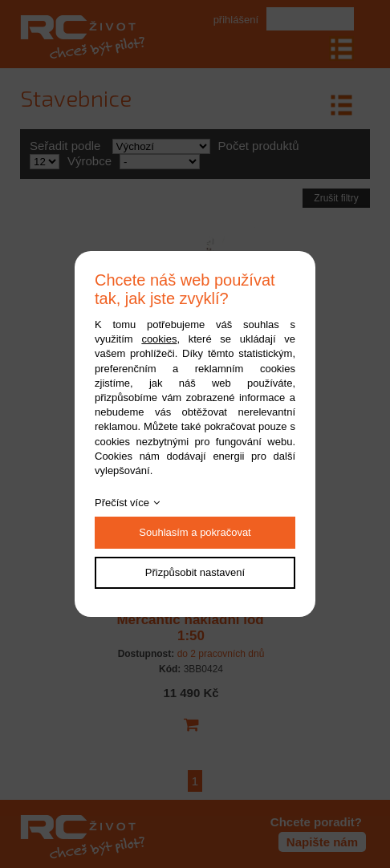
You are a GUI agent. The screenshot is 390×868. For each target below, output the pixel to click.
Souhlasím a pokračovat (195, 532)
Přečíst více (122, 503)
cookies (159, 339)
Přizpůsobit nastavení (195, 572)
